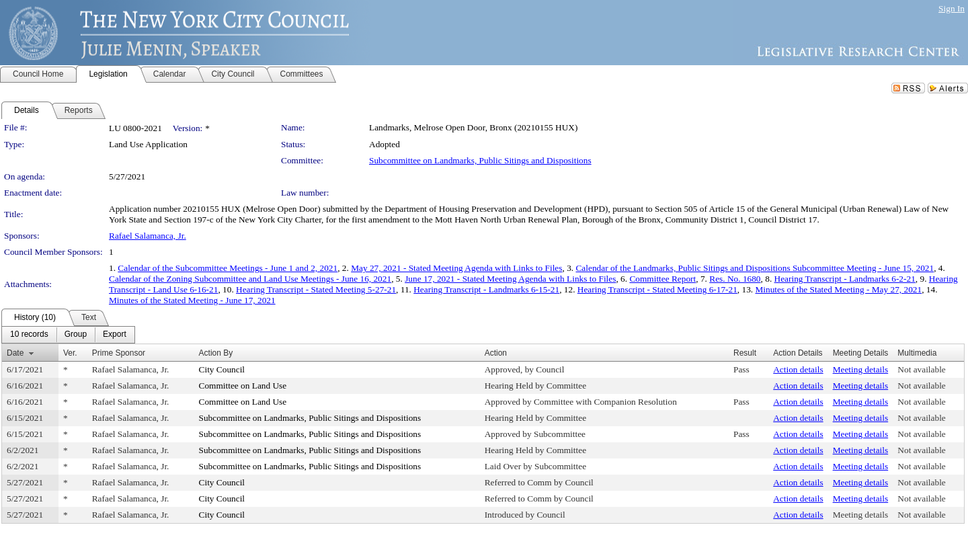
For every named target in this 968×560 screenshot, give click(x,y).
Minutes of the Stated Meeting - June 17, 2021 (192, 300)
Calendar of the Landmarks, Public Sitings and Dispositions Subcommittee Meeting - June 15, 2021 (755, 268)
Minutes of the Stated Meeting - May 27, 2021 (838, 289)
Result (745, 353)
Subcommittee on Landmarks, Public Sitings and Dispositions (480, 160)
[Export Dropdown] (115, 335)
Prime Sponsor (119, 353)
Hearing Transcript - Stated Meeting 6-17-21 (657, 289)
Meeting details (861, 369)
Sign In (952, 8)
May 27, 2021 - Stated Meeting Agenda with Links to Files (456, 268)
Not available (921, 369)
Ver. (70, 353)
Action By (216, 353)
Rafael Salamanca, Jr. (148, 236)
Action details (798, 369)
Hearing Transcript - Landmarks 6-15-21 (486, 289)
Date (15, 353)
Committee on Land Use (243, 386)
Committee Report (662, 279)
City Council (222, 369)
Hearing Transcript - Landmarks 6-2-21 (845, 279)
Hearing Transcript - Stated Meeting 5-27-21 (316, 289)
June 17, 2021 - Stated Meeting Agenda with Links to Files (510, 279)
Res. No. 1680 (735, 279)
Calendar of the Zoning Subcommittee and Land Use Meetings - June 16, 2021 (250, 279)
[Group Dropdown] (76, 335)
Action (496, 353)
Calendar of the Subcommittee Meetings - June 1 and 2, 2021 (228, 268)
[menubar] (68, 335)
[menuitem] (29, 335)
